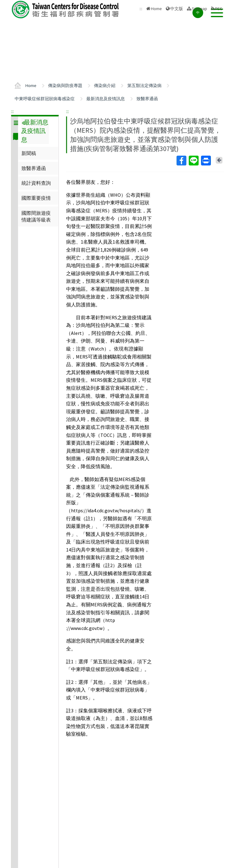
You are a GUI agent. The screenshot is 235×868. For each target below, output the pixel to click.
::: (12, 111)
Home (156, 9)
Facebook (181, 161)
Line (193, 161)
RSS (219, 9)
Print (206, 161)
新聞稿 (29, 153)
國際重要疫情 (36, 198)
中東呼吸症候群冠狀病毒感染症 (45, 99)
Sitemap (200, 9)
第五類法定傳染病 (144, 85)
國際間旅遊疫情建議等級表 (36, 216)
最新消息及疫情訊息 (106, 99)
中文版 (177, 9)
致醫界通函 (147, 99)
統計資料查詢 (36, 183)
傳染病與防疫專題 (65, 85)
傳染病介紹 (105, 85)
